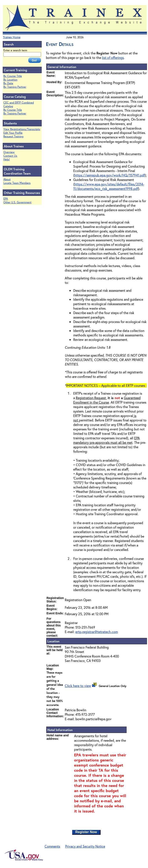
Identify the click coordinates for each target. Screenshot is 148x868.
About (7, 179)
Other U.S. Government (17, 202)
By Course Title (13, 76)
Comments (52, 846)
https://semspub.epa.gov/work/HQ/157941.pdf (110, 175)
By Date (8, 83)
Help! (7, 159)
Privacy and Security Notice (85, 846)
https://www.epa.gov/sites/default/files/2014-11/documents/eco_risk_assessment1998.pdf (109, 186)
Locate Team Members (17, 183)
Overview (9, 152)
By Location (10, 80)
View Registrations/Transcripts (22, 129)
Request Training (13, 136)
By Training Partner (15, 87)
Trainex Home (12, 37)
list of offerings (113, 58)
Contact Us (10, 156)
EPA (6, 199)
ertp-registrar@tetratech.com (97, 632)
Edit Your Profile (13, 133)
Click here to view (78, 686)
